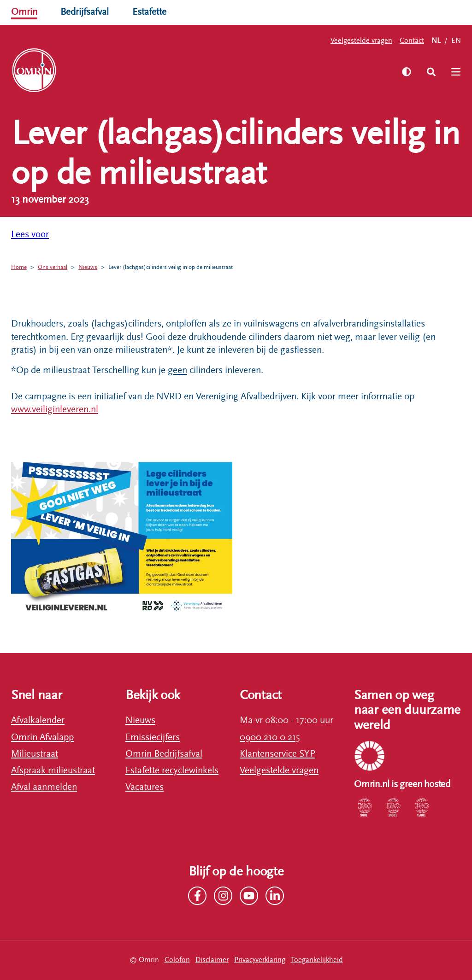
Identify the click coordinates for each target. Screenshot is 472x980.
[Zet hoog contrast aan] (406, 72)
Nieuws (94, 267)
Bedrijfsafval (85, 12)
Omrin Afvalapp (42, 737)
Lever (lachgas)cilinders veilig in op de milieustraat (183, 267)
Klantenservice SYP (277, 754)
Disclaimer (212, 960)
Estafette (149, 12)
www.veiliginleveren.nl (55, 409)
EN (456, 41)
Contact (412, 41)
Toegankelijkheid (317, 960)
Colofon (177, 960)
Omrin (24, 12)
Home (20, 267)
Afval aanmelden (44, 787)
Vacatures (145, 787)
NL (436, 41)
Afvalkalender (38, 720)
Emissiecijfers (153, 737)
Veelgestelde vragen (361, 41)
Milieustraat (35, 754)
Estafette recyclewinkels (172, 770)
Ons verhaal (56, 267)
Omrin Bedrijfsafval (164, 754)
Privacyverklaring (260, 960)
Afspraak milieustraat (53, 770)
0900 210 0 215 (270, 737)
